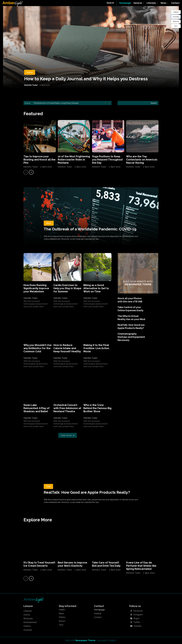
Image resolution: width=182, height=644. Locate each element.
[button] (110, 3)
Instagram (138, 615)
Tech (48, 486)
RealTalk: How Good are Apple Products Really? (87, 492)
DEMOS (176, 12)
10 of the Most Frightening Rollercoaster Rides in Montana (74, 160)
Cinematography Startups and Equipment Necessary (131, 337)
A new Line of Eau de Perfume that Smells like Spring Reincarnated (141, 566)
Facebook (138, 611)
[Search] (154, 103)
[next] (110, 103)
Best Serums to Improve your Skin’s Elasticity (72, 564)
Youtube (137, 626)
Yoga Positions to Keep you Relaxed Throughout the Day (107, 160)
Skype (136, 618)
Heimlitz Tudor (31, 85)
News (49, 223)
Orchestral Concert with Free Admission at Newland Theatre (67, 408)
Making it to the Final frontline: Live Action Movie (96, 348)
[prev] (106, 103)
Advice (30, 72)
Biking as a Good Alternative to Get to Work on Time (96, 288)
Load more (68, 435)
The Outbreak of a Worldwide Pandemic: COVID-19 (90, 229)
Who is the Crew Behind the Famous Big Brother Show (97, 408)
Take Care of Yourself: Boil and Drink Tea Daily (106, 564)
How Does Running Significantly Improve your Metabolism (36, 288)
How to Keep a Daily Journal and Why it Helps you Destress (86, 79)
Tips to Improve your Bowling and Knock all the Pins (39, 160)
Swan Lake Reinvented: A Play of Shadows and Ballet (37, 408)
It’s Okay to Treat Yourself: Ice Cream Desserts (40, 564)
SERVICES (176, 21)
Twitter (137, 622)
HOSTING (176, 17)
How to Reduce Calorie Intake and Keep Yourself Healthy (67, 348)
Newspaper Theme (85, 640)
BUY (176, 26)
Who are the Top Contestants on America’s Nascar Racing (142, 160)
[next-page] (31, 172)
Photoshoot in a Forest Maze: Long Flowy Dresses (56, 103)
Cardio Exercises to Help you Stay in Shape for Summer (67, 288)
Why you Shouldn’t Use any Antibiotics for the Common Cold (38, 348)
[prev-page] (26, 172)
